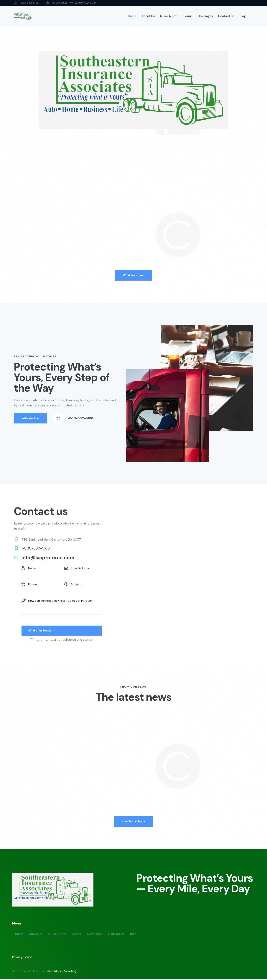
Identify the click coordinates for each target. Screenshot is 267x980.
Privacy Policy (22, 958)
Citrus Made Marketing (61, 972)
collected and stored (78, 640)
